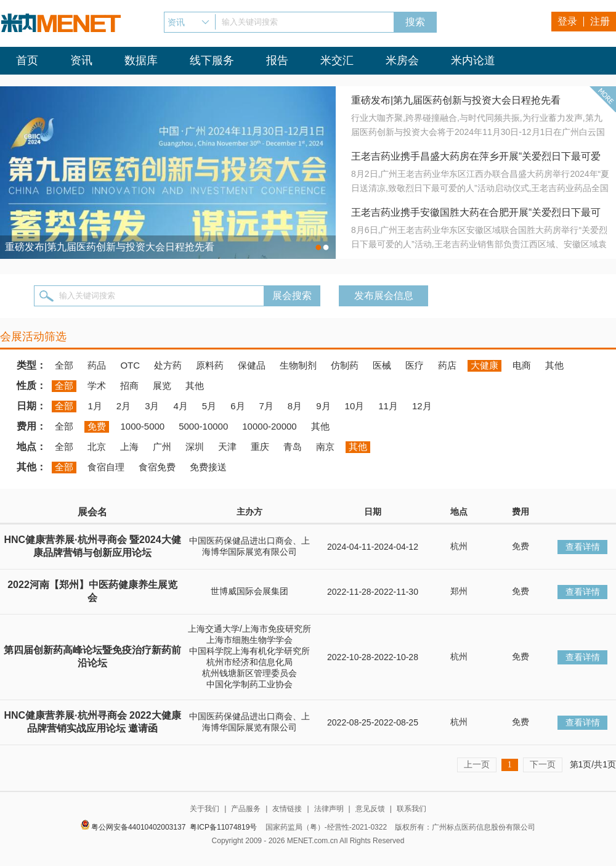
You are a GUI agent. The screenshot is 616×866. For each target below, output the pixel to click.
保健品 (252, 365)
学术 (97, 386)
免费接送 (208, 467)
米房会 (402, 60)
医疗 (415, 365)
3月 (152, 406)
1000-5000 (142, 426)
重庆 (260, 447)
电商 (522, 365)
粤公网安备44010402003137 (138, 827)
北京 (97, 447)
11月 (388, 406)
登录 (567, 21)
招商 (129, 386)
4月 (180, 406)
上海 (129, 447)
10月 (355, 406)
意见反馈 (370, 809)
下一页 (543, 764)
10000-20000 (269, 426)
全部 (64, 365)
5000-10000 (203, 426)
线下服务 (212, 60)
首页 (27, 60)
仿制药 (345, 365)
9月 (323, 406)
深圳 (195, 447)
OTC (130, 365)
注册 (600, 21)
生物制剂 (298, 365)
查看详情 (583, 547)
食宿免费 (157, 467)
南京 (325, 447)
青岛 (293, 447)
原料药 (210, 365)
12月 (422, 406)
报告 (277, 60)
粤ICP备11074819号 (223, 827)
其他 (554, 365)
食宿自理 (106, 467)
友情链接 (287, 809)
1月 (95, 406)
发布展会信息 (384, 296)
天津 (227, 447)
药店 (447, 365)
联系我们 (411, 809)
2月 (124, 406)
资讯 (81, 60)
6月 (237, 406)
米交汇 (337, 60)
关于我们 (205, 809)
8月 (295, 406)
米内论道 (473, 60)
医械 (382, 365)
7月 (266, 406)
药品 (97, 365)
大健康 (484, 365)
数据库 (141, 60)
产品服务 (246, 809)
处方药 (168, 365)
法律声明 (329, 809)
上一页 (477, 764)
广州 (162, 447)
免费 (97, 426)
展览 (162, 386)
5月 (209, 406)
